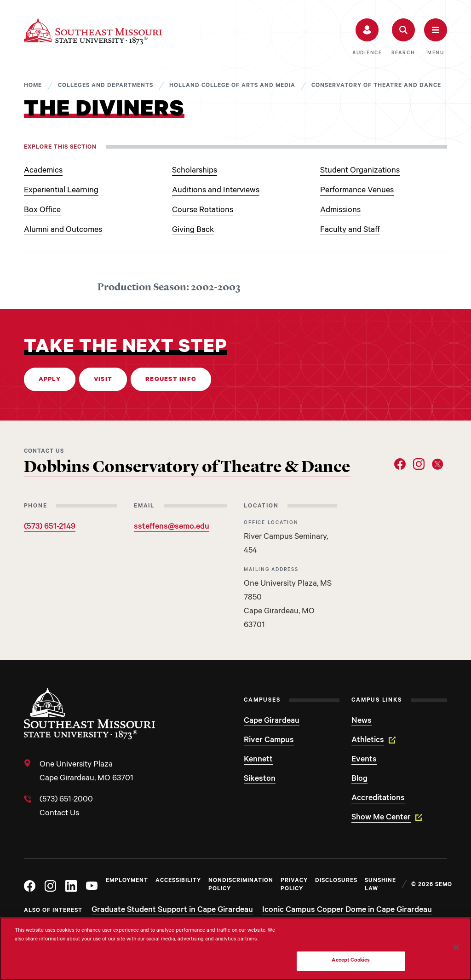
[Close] (456, 947)
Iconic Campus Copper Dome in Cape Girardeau (347, 911)
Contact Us (59, 814)
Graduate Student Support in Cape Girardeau (172, 911)
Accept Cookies (351, 961)
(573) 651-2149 (50, 527)
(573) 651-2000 (66, 800)
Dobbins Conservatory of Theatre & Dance (187, 468)
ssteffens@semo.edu (172, 527)
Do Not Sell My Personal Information (351, 938)
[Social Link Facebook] (400, 464)
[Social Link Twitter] (438, 464)
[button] (367, 37)
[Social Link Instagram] (419, 464)
